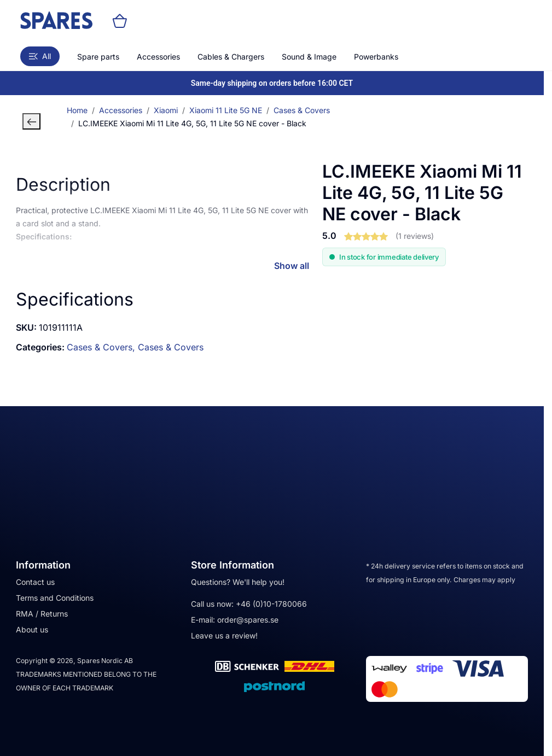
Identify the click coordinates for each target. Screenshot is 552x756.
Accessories (158, 57)
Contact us (35, 582)
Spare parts (98, 57)
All (40, 56)
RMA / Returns (42, 614)
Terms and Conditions (55, 598)
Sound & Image (309, 57)
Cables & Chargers (231, 57)
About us (32, 629)
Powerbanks (376, 57)
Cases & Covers (171, 347)
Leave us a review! (224, 635)
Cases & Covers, (102, 347)
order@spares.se (248, 620)
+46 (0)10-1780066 (271, 604)
